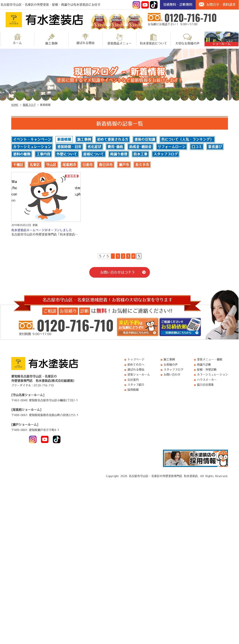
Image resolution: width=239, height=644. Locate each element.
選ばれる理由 (85, 39)
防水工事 (140, 154)
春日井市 (106, 165)
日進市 (88, 165)
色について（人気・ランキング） (187, 139)
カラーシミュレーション (32, 147)
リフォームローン (172, 147)
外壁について (67, 154)
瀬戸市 (124, 165)
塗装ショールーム (139, 374)
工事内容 (43, 154)
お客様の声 (171, 365)
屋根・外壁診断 (207, 369)
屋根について (94, 154)
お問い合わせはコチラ (117, 272)
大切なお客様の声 (187, 39)
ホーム (17, 39)
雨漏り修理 (119, 154)
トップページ (136, 359)
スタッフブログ (166, 154)
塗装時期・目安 (69, 147)
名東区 (35, 165)
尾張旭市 (69, 165)
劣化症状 (94, 147)
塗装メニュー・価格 (210, 359)
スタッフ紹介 (136, 385)
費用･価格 (115, 147)
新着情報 (64, 139)
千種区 (18, 165)
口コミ (197, 147)
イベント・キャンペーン (32, 139)
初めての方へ (136, 365)
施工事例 (51, 39)
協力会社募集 (205, 385)
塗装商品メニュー (119, 39)
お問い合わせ (172, 374)
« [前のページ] (113, 256)
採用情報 (133, 390)
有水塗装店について (153, 39)
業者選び (215, 147)
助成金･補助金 (140, 147)
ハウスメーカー (207, 380)
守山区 (51, 165)
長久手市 (142, 165)
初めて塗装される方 (113, 139)
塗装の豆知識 (145, 139)
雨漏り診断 (204, 365)
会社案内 (133, 380)
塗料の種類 (22, 154)
